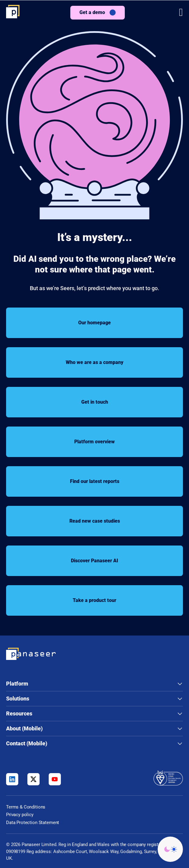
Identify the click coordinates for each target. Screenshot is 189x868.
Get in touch (95, 402)
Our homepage (94, 323)
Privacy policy (20, 815)
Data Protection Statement (33, 823)
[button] (181, 12)
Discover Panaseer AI (94, 561)
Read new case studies (95, 521)
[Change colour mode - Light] (170, 849)
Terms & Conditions (26, 807)
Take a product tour (94, 600)
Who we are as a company (94, 362)
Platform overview (94, 442)
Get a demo (92, 12)
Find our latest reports (95, 481)
